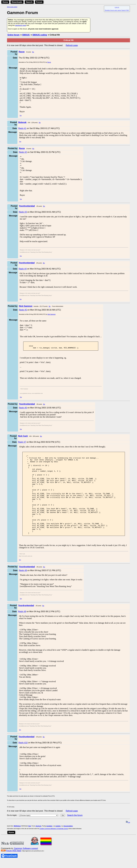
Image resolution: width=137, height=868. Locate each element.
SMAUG (26, 35)
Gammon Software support (26, 866)
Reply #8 (23, 588)
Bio (33, 52)
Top (21, 115)
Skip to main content (12, 7)
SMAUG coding (40, 35)
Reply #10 (23, 760)
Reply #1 (22, 128)
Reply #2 (23, 152)
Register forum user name (113, 10)
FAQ (128, 10)
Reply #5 (23, 310)
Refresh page (72, 45)
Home (5, 2)
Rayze (49, 62)
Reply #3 (23, 212)
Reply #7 (22, 443)
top (128, 840)
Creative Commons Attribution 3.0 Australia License (54, 846)
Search (29, 2)
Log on (117, 7)
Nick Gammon (52, 314)
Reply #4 (23, 269)
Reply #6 (23, 409)
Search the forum (75, 833)
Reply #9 (22, 629)
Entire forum (13, 35)
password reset (21, 25)
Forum (39, 2)
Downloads (17, 2)
